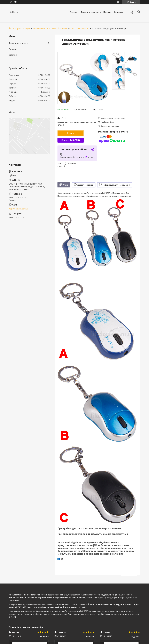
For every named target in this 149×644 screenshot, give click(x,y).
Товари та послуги (90, 12)
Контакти (119, 12)
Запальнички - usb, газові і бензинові (50, 29)
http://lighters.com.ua (18, 209)
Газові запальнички (79, 29)
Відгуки (13, 55)
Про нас (107, 12)
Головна (74, 12)
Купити (71, 133)
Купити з (70, 140)
